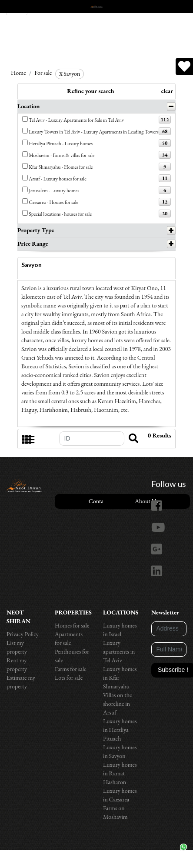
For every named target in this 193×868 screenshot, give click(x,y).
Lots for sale (69, 678)
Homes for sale (72, 625)
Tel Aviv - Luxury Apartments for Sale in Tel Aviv (76, 120)
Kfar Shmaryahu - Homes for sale (61, 167)
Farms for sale (71, 669)
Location (29, 106)
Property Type (36, 230)
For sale (43, 73)
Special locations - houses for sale (60, 214)
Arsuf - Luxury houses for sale (57, 179)
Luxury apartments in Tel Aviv (119, 651)
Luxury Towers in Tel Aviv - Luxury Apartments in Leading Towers (93, 132)
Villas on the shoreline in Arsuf (117, 704)
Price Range (33, 244)
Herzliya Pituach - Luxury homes (61, 143)
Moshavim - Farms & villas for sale (62, 155)
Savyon (70, 73)
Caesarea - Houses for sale (53, 202)
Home (18, 73)
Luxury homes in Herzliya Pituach (120, 730)
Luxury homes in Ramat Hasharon (120, 773)
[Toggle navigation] (17, 8)
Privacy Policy (23, 634)
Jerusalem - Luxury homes (54, 190)
